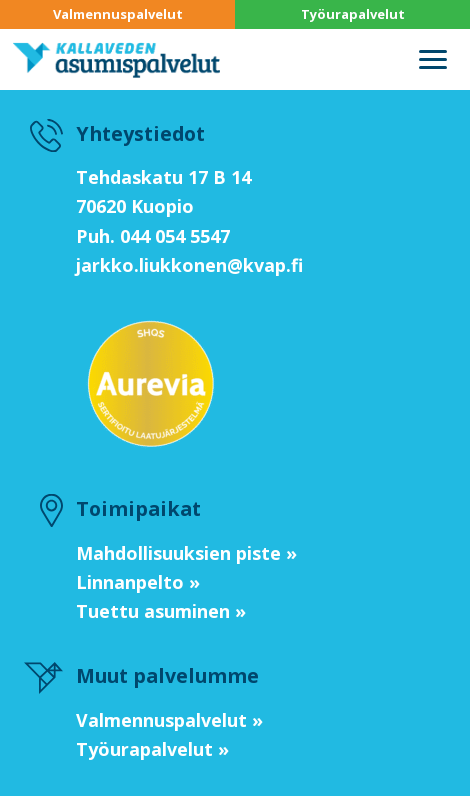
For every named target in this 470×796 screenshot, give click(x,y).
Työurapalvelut (353, 14)
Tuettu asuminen (153, 611)
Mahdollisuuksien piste (178, 553)
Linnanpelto (130, 582)
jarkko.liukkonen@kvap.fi (189, 265)
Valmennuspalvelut (118, 14)
